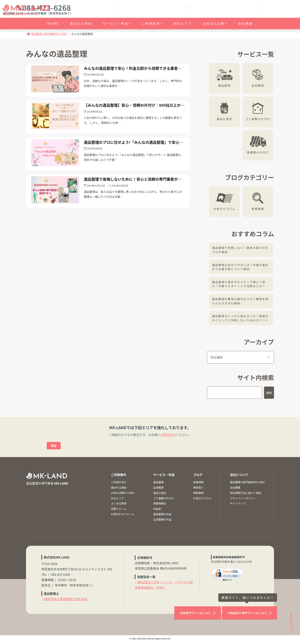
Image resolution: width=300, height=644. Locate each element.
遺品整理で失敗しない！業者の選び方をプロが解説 (241, 250)
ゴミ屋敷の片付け (259, 119)
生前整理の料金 (162, 521)
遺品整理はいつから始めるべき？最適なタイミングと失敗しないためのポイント (241, 320)
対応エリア (183, 24)
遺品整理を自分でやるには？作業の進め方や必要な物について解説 (241, 267)
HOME (53, 24)
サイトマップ (238, 505)
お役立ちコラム (225, 208)
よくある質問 (119, 505)
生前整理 (259, 85)
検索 (269, 395)
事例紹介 (198, 490)
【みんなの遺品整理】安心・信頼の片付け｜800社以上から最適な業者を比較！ (133, 114)
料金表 (157, 511)
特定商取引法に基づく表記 (246, 495)
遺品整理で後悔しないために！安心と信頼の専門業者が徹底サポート (133, 198)
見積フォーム (119, 511)
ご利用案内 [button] (151, 24)
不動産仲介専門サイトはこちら (245, 616)
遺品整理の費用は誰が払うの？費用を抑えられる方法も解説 (241, 302)
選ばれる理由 (81, 24)
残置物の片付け (259, 152)
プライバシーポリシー (243, 500)
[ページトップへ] (292, 630)
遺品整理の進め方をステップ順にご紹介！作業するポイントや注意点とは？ (240, 285)
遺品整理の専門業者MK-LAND (49, 34)
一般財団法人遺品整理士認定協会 (64, 601)
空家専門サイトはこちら (187, 616)
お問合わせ (168, 437)
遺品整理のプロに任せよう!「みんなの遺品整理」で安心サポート (131, 156)
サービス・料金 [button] (116, 24)
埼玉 (54, 448)
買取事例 (198, 495)
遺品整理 (225, 85)
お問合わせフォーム (123, 516)
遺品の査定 (225, 119)
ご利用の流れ (119, 484)
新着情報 (259, 208)
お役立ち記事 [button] (214, 24)
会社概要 (245, 24)
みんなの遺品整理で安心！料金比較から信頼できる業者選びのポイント (133, 72)
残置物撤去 (160, 505)
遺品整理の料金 (162, 516)
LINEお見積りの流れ (123, 495)
